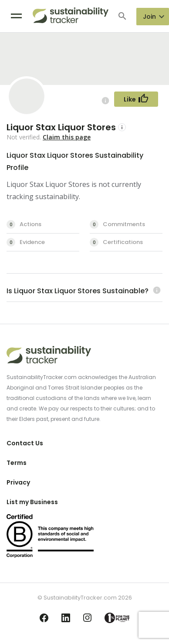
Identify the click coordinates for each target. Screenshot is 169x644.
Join (149, 17)
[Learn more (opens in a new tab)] (156, 291)
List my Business (32, 502)
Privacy (18, 482)
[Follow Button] (136, 99)
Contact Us (25, 443)
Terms (17, 463)
